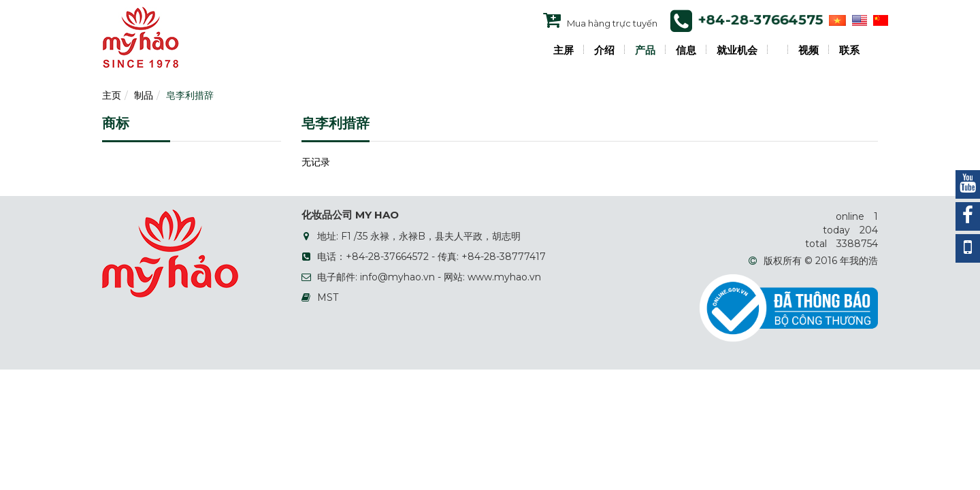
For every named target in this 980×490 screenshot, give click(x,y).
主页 (112, 95)
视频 (808, 50)
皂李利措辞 (190, 95)
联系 (849, 50)
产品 (645, 50)
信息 (686, 50)
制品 (144, 95)
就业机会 (737, 50)
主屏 (563, 50)
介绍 (604, 50)
